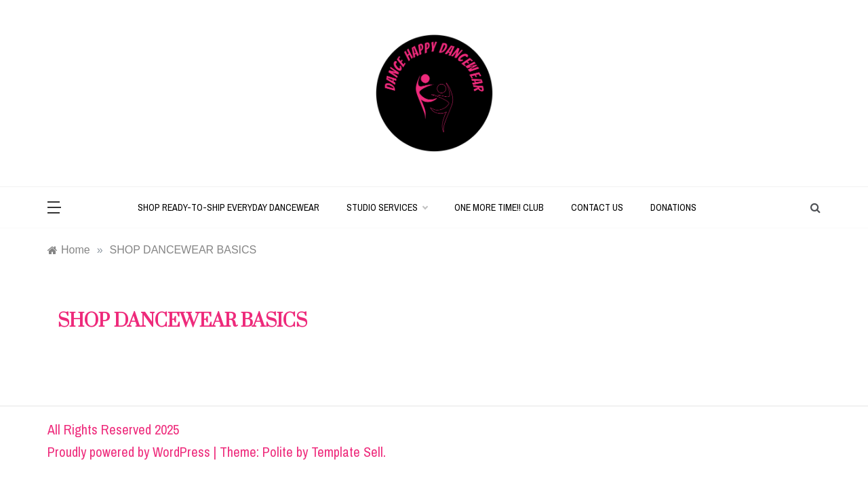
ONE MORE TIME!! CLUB (499, 207)
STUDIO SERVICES (387, 207)
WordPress (181, 452)
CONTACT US (597, 207)
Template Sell (347, 452)
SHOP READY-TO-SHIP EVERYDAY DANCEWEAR (229, 207)
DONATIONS (673, 207)
